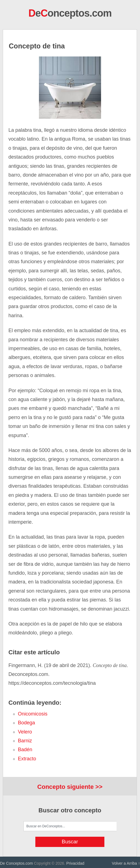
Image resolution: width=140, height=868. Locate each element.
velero (25, 732)
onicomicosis (33, 714)
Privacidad (75, 863)
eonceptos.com (70, 13)
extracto (27, 759)
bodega (27, 723)
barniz (25, 741)
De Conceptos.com (16, 863)
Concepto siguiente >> (70, 787)
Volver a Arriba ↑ (126, 863)
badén (25, 750)
